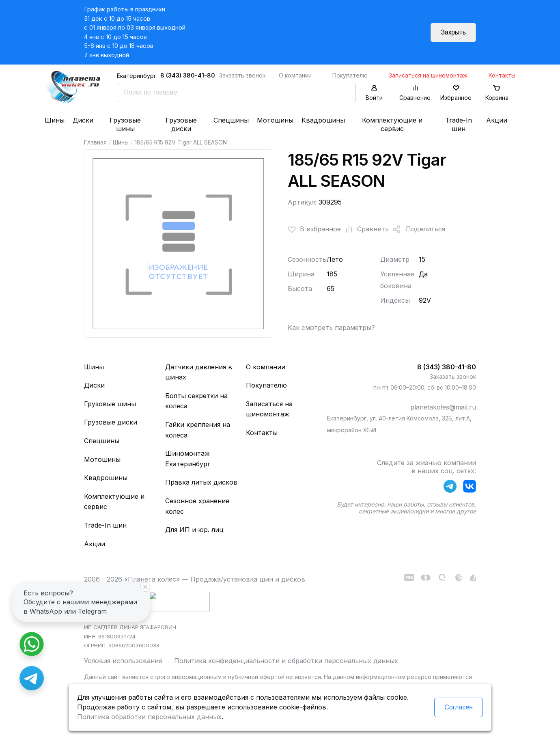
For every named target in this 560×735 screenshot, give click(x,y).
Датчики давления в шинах (199, 372)
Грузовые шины (125, 124)
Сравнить (365, 229)
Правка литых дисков (201, 482)
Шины (55, 120)
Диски (83, 120)
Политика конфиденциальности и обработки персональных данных (286, 661)
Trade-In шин (459, 124)
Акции (497, 120)
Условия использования (123, 661)
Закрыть (453, 32)
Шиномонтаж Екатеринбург (188, 459)
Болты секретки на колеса (196, 401)
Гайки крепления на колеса (198, 430)
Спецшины (231, 120)
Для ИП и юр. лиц (194, 530)
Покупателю (350, 75)
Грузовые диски (181, 124)
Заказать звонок (242, 75)
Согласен (459, 707)
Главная (95, 142)
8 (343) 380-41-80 (188, 75)
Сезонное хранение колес (197, 506)
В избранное (314, 229)
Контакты (502, 75)
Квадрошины (323, 120)
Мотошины (275, 120)
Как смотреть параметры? (331, 328)
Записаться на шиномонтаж (428, 75)
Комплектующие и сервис (392, 124)
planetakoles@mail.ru (443, 407)
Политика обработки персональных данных (149, 717)
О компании (295, 75)
